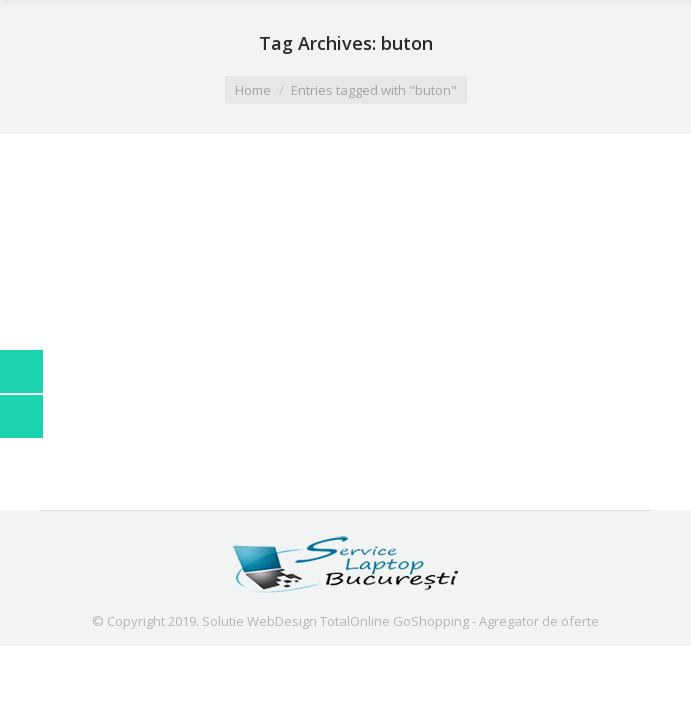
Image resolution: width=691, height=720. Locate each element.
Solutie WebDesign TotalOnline (296, 621)
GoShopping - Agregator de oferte (496, 621)
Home (253, 90)
